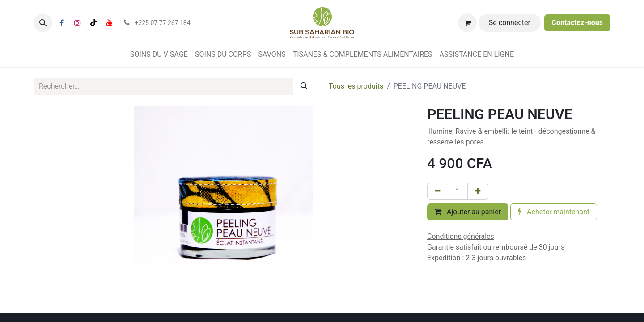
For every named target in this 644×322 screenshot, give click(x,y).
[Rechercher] (304, 86)
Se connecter (510, 23)
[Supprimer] (438, 191)
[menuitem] (159, 55)
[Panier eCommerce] (467, 23)
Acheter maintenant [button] (554, 212)
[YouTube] (110, 23)
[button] (43, 23)
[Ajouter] (478, 191)
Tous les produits (356, 86)
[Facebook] (61, 23)
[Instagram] (77, 23)
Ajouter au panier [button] (468, 212)
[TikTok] (93, 23)
